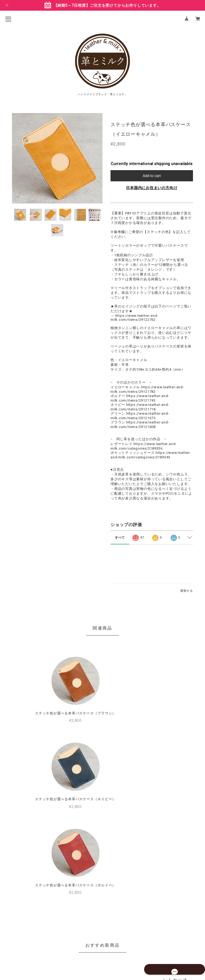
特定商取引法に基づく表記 (102, 944)
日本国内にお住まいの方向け (152, 188)
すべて (120, 538)
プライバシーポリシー (102, 936)
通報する (186, 591)
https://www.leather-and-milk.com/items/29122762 (134, 318)
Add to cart (152, 176)
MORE (152, 865)
